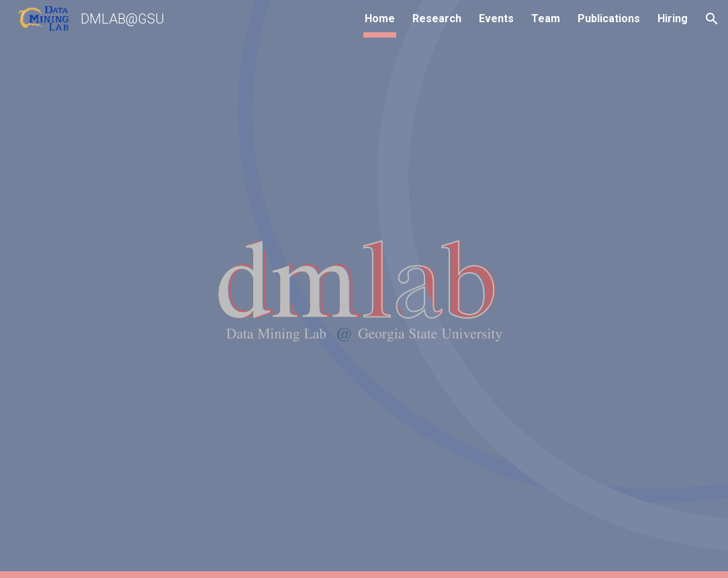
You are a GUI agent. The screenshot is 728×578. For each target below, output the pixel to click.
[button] (712, 19)
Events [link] (496, 18)
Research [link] (437, 18)
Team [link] (546, 18)
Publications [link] (609, 18)
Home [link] (380, 18)
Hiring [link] (673, 18)
